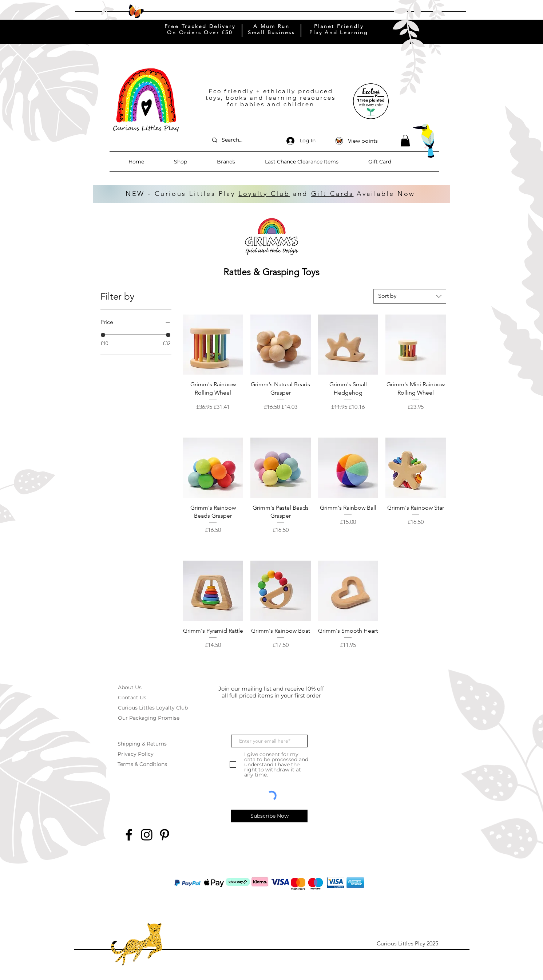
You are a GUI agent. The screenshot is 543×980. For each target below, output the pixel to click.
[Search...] (242, 140)
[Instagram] (147, 835)
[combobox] (410, 296)
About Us (130, 687)
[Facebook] (129, 835)
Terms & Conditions (142, 764)
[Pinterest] (165, 835)
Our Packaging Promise (149, 718)
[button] (192, 162)
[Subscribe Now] (269, 816)
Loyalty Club (264, 194)
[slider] (103, 335)
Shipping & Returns (142, 744)
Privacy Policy (136, 754)
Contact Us (132, 698)
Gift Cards (332, 194)
